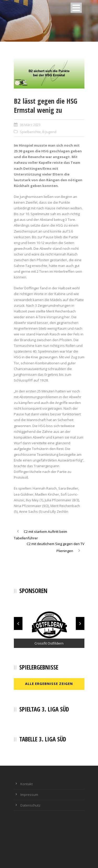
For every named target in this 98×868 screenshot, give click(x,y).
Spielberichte (30, 132)
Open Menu (76, 8)
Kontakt (27, 784)
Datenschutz (30, 805)
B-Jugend (49, 132)
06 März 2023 (30, 125)
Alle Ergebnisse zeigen (49, 684)
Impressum (29, 795)
